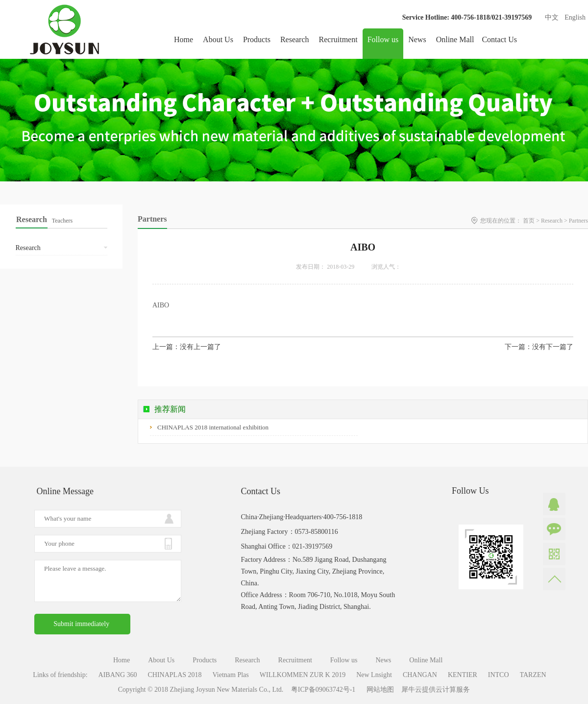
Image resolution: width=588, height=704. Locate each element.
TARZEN (533, 675)
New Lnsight (374, 675)
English (575, 17)
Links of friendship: (60, 675)
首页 (529, 221)
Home (184, 39)
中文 (552, 17)
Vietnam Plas (231, 675)
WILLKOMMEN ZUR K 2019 (303, 675)
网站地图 (379, 690)
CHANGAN (420, 675)
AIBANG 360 (118, 675)
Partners (578, 221)
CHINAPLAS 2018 (175, 675)
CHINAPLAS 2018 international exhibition (213, 427)
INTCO (499, 675)
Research (552, 221)
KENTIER (463, 675)
